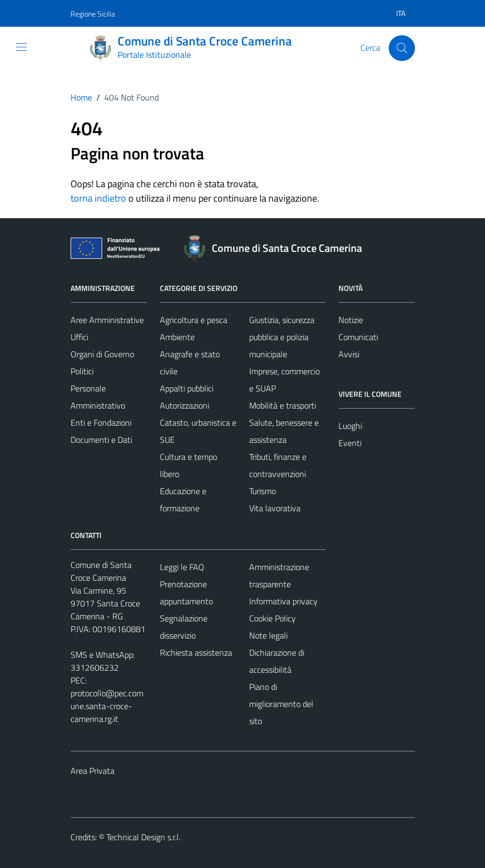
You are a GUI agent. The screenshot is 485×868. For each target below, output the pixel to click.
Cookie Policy (272, 618)
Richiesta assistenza (196, 652)
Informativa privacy (283, 601)
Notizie (351, 320)
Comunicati (358, 337)
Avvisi (349, 354)
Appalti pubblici (187, 388)
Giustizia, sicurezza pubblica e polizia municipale (282, 337)
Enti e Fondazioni (101, 423)
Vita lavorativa (275, 508)
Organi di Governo (102, 354)
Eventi (350, 443)
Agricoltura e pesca (194, 320)
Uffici (79, 337)
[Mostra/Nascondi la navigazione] (21, 47)
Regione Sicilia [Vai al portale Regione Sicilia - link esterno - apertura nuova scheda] (93, 14)
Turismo (263, 491)
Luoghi (350, 426)
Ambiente (177, 337)
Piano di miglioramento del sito (281, 704)
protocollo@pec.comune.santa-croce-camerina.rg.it (107, 706)
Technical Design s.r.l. (143, 837)
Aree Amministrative (107, 320)
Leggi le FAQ (182, 567)
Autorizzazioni (184, 405)
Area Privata (93, 771)
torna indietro (98, 198)
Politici (82, 371)
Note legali (268, 635)
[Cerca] (402, 48)
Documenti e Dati (101, 440)
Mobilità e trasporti (283, 405)
